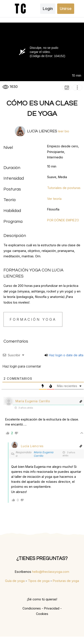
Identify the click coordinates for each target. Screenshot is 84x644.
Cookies (42, 614)
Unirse (66, 9)
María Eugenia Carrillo (44, 454)
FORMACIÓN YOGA (33, 319)
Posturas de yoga (66, 581)
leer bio (64, 131)
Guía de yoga (15, 581)
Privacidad (52, 608)
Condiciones (32, 608)
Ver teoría (54, 199)
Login (48, 9)
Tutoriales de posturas (64, 188)
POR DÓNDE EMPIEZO (63, 220)
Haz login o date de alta (64, 355)
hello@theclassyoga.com (51, 572)
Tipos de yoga (39, 581)
